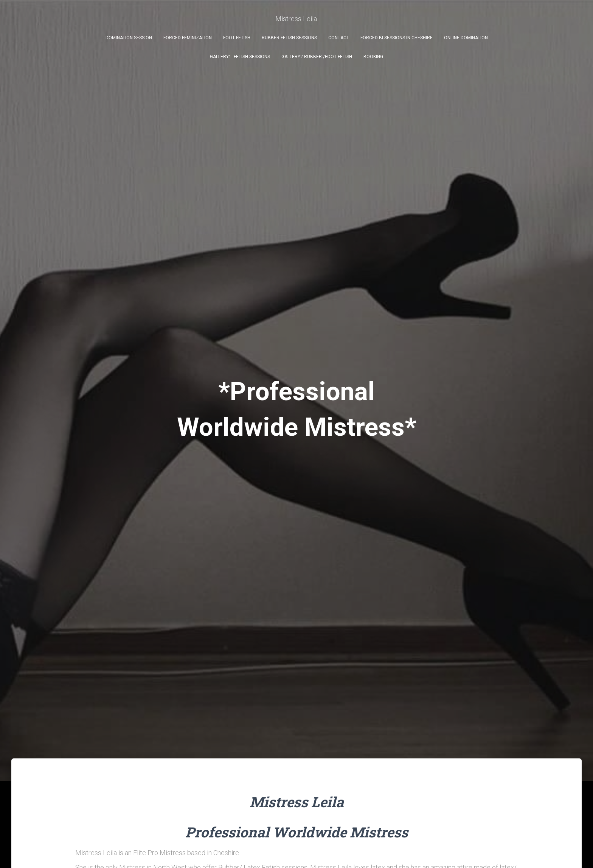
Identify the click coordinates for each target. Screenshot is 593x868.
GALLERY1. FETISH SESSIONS (240, 57)
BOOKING (373, 57)
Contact (339, 38)
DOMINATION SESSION (129, 38)
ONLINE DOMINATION (466, 38)
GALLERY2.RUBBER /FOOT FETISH (317, 57)
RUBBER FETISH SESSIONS (289, 38)
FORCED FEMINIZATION (188, 38)
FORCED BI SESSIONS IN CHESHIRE (397, 38)
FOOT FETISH (237, 38)
